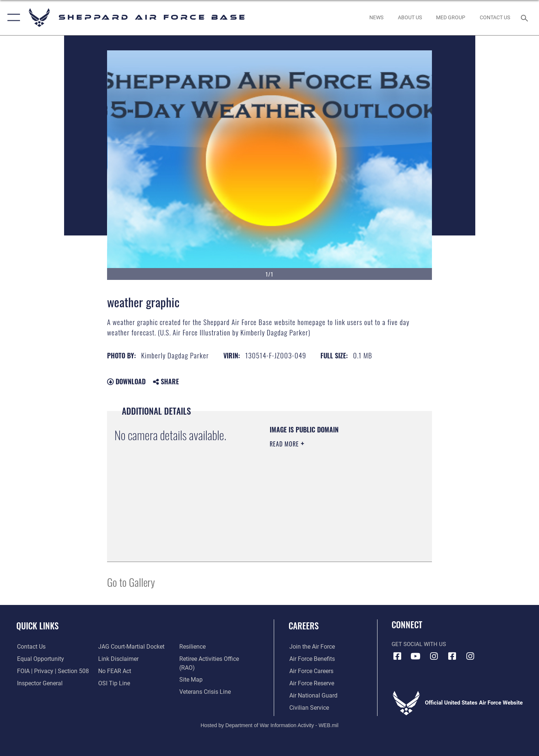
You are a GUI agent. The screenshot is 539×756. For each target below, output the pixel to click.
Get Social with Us (419, 644)
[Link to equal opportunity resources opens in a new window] (38, 659)
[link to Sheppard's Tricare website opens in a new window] (451, 18)
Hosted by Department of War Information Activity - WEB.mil (269, 725)
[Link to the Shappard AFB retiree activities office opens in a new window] (217, 659)
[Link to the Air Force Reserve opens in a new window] (310, 683)
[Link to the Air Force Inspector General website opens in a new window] (38, 683)
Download (126, 381)
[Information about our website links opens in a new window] (117, 659)
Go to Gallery (131, 582)
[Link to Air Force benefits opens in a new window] (311, 659)
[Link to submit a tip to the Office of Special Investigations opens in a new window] (113, 683)
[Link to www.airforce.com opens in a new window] (311, 647)
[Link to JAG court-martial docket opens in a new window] (130, 647)
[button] (12, 18)
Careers (304, 626)
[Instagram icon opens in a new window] (434, 656)
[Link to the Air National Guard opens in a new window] (311, 696)
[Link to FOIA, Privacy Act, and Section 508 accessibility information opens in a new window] (50, 671)
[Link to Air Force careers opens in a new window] (310, 671)
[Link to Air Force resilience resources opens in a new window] (192, 647)
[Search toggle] (525, 17)
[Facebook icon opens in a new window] (397, 656)
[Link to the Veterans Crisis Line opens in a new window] (205, 683)
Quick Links (37, 626)
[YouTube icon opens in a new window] (416, 656)
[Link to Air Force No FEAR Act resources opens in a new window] (114, 671)
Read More (285, 444)
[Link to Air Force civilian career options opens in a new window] (307, 708)
